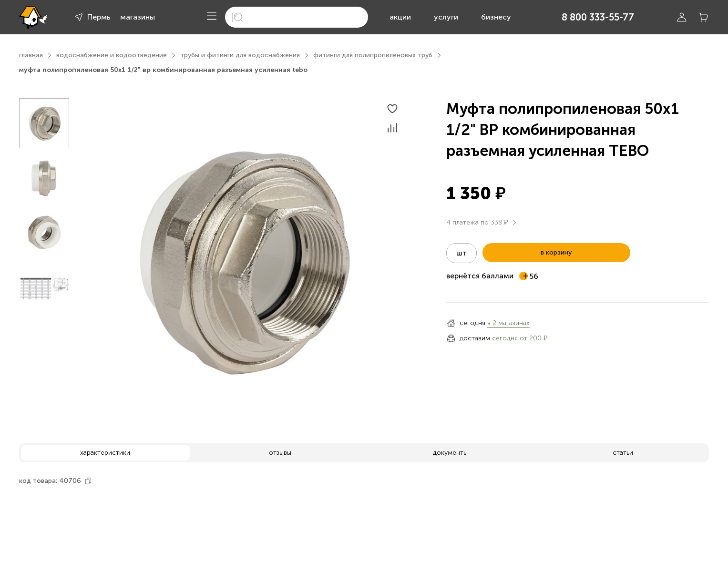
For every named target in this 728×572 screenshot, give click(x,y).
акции (400, 17)
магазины (138, 17)
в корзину (556, 252)
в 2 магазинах (508, 323)
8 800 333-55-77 (598, 17)
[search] (297, 17)
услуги (446, 17)
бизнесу (496, 17)
